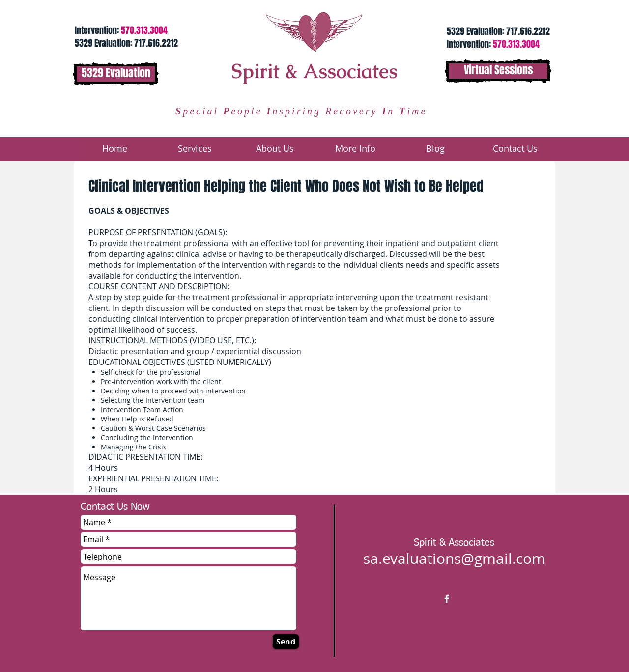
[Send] (286, 642)
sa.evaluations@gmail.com (454, 559)
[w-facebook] (447, 599)
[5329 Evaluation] (116, 74)
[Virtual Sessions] (498, 71)
